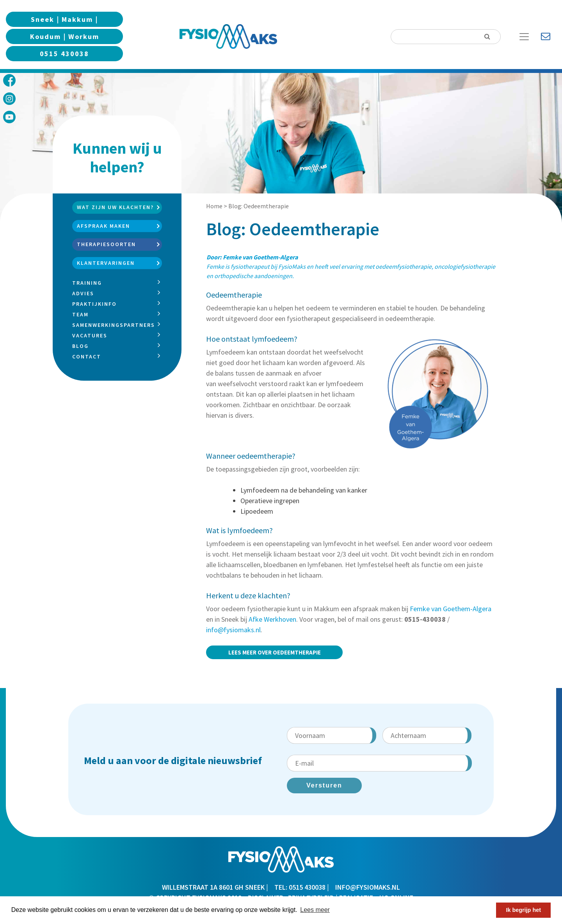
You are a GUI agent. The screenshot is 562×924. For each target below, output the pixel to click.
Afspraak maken (103, 226)
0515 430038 (64, 54)
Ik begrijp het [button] (523, 910)
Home (214, 206)
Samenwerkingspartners (114, 325)
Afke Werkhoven (272, 619)
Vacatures (90, 335)
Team (80, 314)
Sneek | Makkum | (64, 19)
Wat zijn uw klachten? (115, 207)
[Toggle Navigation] (527, 37)
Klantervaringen (106, 263)
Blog (80, 346)
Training (87, 283)
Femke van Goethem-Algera (451, 609)
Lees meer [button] (315, 910)
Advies (83, 293)
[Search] (446, 37)
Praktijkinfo (94, 304)
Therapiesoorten (106, 244)
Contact (87, 356)
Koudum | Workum (65, 36)
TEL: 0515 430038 (300, 887)
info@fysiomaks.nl (233, 630)
